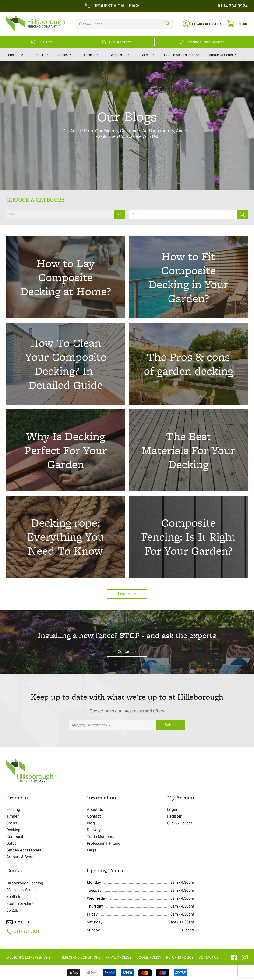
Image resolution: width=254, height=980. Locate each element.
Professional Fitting (104, 843)
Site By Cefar (42, 957)
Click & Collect (180, 823)
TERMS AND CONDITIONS (81, 957)
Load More (127, 594)
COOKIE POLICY (149, 957)
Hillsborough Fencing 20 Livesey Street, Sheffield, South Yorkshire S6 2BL (25, 897)
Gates (147, 55)
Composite (120, 55)
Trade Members (101, 837)
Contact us (127, 652)
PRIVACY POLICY (118, 957)
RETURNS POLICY (180, 957)
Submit (171, 725)
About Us (95, 810)
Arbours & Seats (223, 55)
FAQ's (92, 850)
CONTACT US (208, 957)
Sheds (65, 55)
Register (174, 816)
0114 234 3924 (233, 6)
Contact (94, 816)
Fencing (15, 55)
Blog (91, 823)
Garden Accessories (181, 55)
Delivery (94, 830)
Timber (41, 55)
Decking (91, 55)
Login (172, 810)
